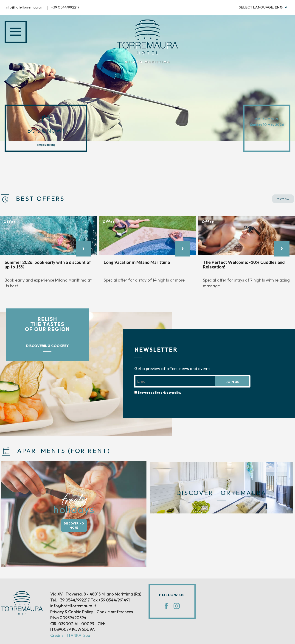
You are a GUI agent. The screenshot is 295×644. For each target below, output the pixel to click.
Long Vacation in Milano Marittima (137, 262)
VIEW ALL (283, 199)
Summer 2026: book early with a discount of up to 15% (48, 265)
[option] (48, 255)
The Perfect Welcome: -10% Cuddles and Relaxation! (244, 265)
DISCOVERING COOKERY (47, 346)
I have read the (160, 393)
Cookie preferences (115, 612)
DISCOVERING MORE (74, 525)
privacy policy (171, 393)
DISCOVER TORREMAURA (221, 493)
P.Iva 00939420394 (68, 618)
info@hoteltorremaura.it (25, 7)
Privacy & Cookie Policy (72, 612)
